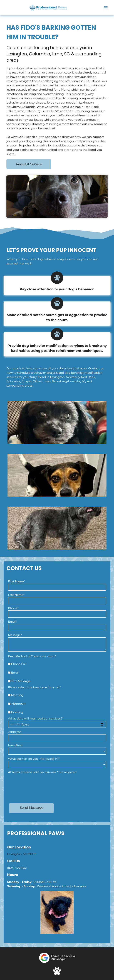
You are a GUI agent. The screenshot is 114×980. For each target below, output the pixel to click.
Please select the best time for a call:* (34, 687)
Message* (15, 635)
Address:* (15, 732)
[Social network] (57, 946)
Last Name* (16, 595)
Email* (13, 622)
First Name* (16, 581)
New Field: (15, 745)
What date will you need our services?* (36, 719)
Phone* (13, 608)
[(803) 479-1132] (8, 10)
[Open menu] (106, 8)
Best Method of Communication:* (32, 656)
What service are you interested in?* (34, 759)
